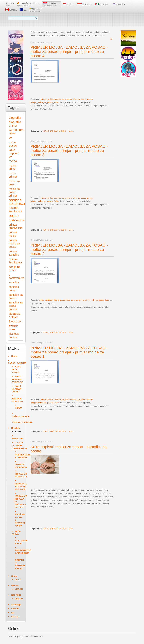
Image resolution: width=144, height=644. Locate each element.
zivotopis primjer (15, 315)
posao (14, 216)
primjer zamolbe (14, 253)
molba (13, 161)
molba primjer (13, 175)
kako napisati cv (14, 153)
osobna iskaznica (17, 202)
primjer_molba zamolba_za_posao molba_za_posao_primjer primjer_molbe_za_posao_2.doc (74, 300)
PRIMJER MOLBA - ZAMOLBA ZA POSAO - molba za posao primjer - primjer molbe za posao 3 (69, 151)
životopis (15, 321)
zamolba (14, 282)
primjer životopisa (15, 261)
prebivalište (16, 220)
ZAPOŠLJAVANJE (27, 4)
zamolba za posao (16, 296)
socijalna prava (15, 269)
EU (23, 10)
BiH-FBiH (101, 4)
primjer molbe (13, 234)
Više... (72, 131)
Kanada (11, 10)
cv (10, 138)
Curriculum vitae (16, 132)
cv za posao (13, 144)
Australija (119, 4)
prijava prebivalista (16, 226)
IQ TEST (35, 10)
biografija (15, 118)
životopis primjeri (14, 335)
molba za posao (14, 183)
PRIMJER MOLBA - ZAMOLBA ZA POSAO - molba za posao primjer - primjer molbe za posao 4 (69, 52)
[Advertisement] (82, 90)
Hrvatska (50, 4)
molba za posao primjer (14, 192)
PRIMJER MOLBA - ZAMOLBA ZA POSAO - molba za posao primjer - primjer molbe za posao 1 (69, 352)
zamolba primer (14, 289)
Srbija (67, 4)
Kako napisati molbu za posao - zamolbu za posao (69, 449)
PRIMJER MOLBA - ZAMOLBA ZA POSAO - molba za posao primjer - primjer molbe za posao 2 (69, 249)
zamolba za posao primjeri (16, 306)
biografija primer (15, 124)
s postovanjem (16, 276)
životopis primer (13, 328)
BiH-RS (83, 4)
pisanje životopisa (15, 209)
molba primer (13, 167)
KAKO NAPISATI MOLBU (55, 131)
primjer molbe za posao (14, 244)
